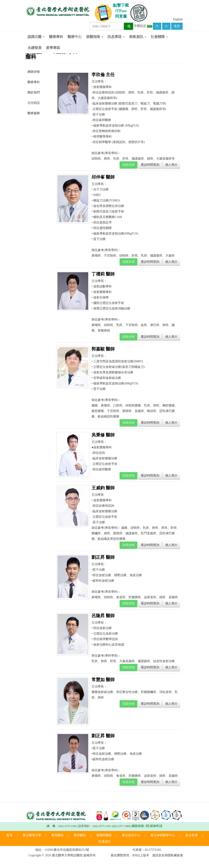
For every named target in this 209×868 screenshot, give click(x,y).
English (178, 19)
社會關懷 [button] (159, 37)
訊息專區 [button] (116, 37)
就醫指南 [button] (95, 37)
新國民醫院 (104, 835)
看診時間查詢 (150, 165)
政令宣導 (192, 835)
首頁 (9, 835)
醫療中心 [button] (75, 37)
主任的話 (34, 103)
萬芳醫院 (57, 835)
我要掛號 (128, 165)
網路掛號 (34, 72)
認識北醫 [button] (36, 37)
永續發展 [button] (35, 48)
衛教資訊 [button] (138, 37)
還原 (177, 26)
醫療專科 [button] (56, 37)
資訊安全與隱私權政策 (168, 855)
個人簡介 (171, 165)
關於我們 (34, 92)
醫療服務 (34, 113)
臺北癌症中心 (131, 835)
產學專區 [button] (53, 48)
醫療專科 (34, 82)
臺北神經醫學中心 (163, 835)
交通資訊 (104, 842)
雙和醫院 (80, 835)
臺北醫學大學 (32, 835)
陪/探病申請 (154, 826)
